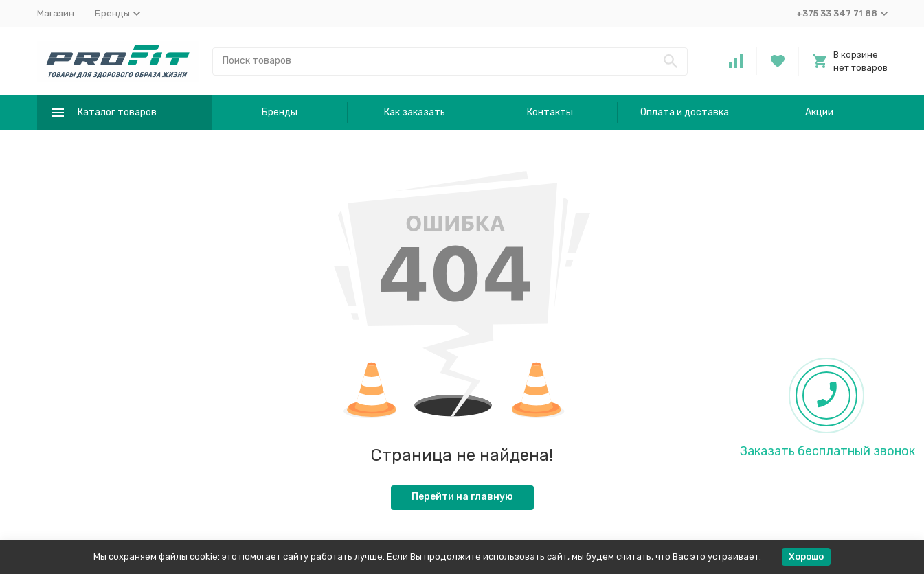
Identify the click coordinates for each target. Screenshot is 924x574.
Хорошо (806, 556)
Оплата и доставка (685, 112)
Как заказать (415, 112)
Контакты (550, 112)
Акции (819, 112)
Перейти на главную (462, 497)
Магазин (56, 13)
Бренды (280, 112)
